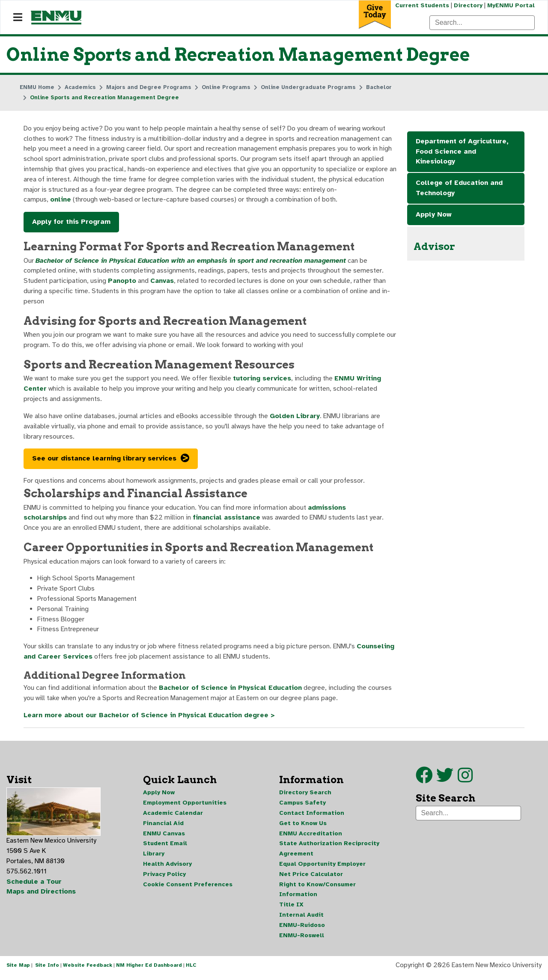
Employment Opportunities (185, 807)
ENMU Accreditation (311, 838)
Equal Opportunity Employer (322, 869)
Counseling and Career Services (104, 661)
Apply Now (434, 215)
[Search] (482, 23)
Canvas (163, 282)
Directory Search (305, 797)
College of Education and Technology (459, 189)
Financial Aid (163, 827)
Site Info (47, 971)
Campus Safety (302, 807)
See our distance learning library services (104, 461)
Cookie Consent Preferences (188, 889)
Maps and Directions (42, 897)
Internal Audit (301, 920)
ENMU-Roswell (302, 940)
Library (154, 858)
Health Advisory (167, 869)
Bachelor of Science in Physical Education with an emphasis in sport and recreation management (193, 262)
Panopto (122, 282)
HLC (191, 971)
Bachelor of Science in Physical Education (231, 692)
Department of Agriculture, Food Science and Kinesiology (462, 152)
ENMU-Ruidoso (302, 930)
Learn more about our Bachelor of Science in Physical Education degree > (150, 720)
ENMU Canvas (164, 838)
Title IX (291, 910)
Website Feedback (88, 971)
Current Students (421, 5)
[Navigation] (18, 18)
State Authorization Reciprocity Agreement (329, 853)
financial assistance (228, 521)
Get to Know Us (303, 827)
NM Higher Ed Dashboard (149, 971)
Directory (468, 5)
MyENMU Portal (511, 5)
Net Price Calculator (311, 879)
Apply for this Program (71, 223)
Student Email (165, 848)
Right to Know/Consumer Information (317, 894)
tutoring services (262, 381)
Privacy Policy (164, 879)
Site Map (18, 971)
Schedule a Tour (34, 886)
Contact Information (312, 817)
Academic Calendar (173, 817)
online (61, 201)
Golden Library (296, 419)
